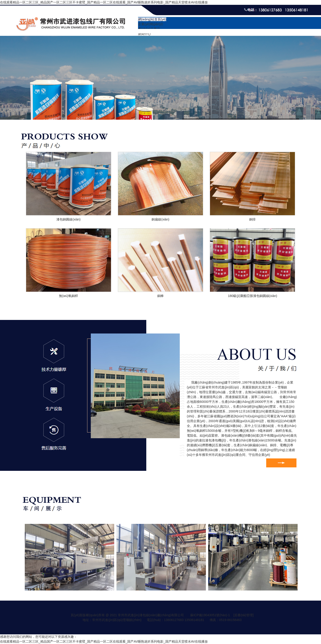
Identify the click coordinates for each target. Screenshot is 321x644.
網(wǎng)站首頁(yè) (152, 19)
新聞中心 (144, 34)
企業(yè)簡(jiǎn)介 (151, 24)
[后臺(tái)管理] (244, 615)
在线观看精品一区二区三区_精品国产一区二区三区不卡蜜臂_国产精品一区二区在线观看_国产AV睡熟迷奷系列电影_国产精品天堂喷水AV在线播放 (104, 2)
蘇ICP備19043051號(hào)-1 (210, 615)
